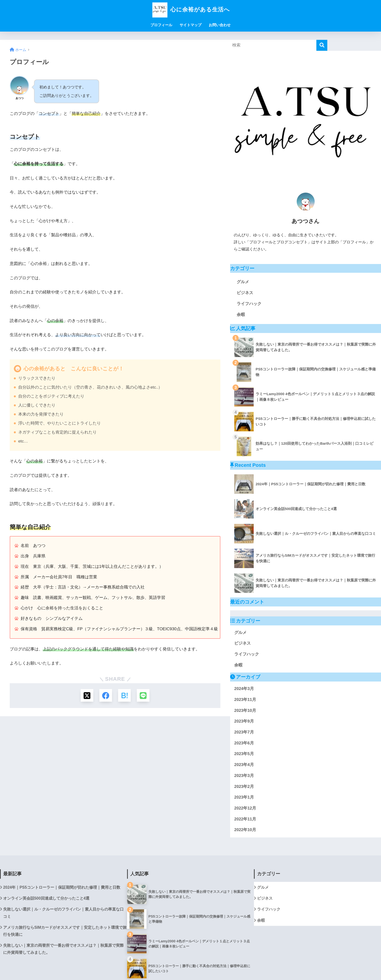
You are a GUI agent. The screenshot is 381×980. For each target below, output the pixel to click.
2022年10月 (245, 830)
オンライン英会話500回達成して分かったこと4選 (46, 898)
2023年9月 (244, 721)
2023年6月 (244, 743)
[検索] (322, 45)
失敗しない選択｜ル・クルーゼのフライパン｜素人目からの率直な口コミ (63, 913)
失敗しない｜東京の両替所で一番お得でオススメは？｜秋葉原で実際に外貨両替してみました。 (63, 949)
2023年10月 (245, 711)
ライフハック (249, 304)
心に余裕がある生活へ (190, 9)
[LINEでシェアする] (144, 696)
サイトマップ (190, 25)
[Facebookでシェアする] (105, 696)
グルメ (243, 282)
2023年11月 (245, 700)
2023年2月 (244, 787)
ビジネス (245, 293)
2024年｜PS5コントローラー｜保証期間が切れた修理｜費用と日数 (62, 887)
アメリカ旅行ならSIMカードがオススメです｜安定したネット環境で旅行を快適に (65, 931)
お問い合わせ (220, 25)
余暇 (241, 315)
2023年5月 (244, 754)
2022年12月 (245, 808)
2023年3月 (244, 776)
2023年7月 (244, 732)
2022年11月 (245, 819)
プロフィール (161, 25)
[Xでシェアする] (86, 696)
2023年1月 (244, 797)
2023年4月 (244, 765)
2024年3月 (244, 689)
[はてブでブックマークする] (125, 696)
